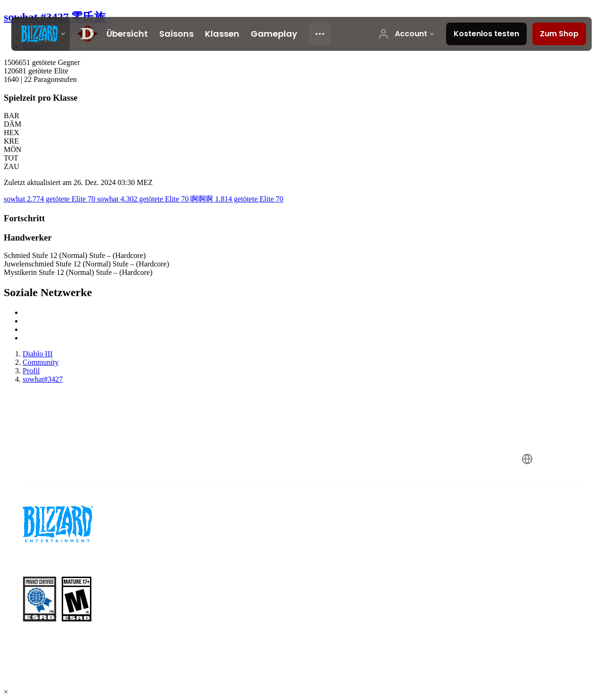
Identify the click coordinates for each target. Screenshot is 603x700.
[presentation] (41, 34)
